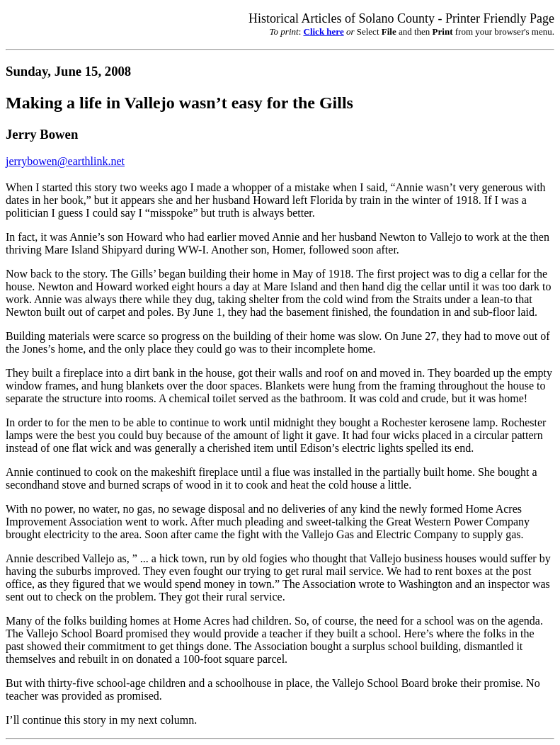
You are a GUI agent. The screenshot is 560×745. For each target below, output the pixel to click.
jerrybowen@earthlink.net (65, 161)
